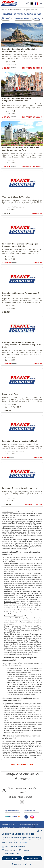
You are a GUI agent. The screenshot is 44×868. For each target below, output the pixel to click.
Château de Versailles (11, 564)
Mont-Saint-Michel (10, 602)
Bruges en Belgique (10, 642)
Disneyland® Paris (10, 394)
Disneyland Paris (12, 668)
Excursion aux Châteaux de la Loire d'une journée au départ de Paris (21, 149)
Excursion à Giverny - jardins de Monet (20, 441)
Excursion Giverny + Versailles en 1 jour (20, 488)
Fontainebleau (9, 574)
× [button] (41, 831)
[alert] (22, 848)
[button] (12, 19)
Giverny (7, 626)
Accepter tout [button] (12, 858)
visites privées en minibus (14, 532)
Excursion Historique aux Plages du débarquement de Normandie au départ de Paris (22, 345)
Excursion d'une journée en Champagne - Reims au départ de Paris (21, 245)
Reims (6, 634)
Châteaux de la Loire (11, 714)
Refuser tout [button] (33, 858)
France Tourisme (8, 512)
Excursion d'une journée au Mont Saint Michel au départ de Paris (19, 50)
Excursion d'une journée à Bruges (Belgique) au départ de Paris (17, 99)
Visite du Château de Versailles (16, 197)
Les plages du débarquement (14, 616)
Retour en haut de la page (22, 764)
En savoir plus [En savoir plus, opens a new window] (23, 842)
